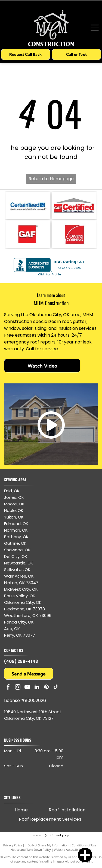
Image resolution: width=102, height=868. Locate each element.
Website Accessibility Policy (73, 850)
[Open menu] (95, 28)
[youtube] (27, 688)
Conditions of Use (84, 845)
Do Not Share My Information (48, 845)
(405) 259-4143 (21, 661)
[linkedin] (37, 688)
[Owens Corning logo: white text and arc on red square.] (74, 234)
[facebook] (8, 688)
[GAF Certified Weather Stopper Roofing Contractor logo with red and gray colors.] (74, 205)
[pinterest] (46, 688)
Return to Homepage (51, 179)
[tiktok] (56, 688)
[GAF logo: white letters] (28, 234)
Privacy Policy (13, 845)
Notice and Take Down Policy (31, 850)
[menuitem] (21, 810)
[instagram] (18, 688)
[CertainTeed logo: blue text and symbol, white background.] (28, 205)
